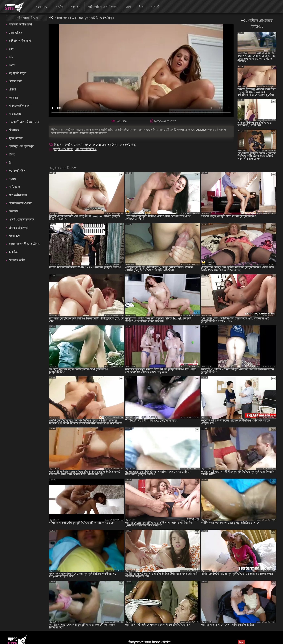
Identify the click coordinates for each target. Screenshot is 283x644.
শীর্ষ (141, 7)
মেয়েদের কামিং (17, 260)
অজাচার (13, 211)
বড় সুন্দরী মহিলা (18, 73)
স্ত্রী (10, 163)
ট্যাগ (128, 7)
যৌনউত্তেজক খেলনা (20, 203)
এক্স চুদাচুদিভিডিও (85, 149)
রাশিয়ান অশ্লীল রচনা (20, 41)
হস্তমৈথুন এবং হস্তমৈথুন (21, 146)
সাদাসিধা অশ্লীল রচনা (20, 24)
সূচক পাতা (42, 7)
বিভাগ (58, 145)
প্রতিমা (12, 89)
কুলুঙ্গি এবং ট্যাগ (63, 149)
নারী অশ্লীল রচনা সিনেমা (103, 7)
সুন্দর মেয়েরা (16, 138)
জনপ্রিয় (76, 7)
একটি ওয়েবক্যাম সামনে (21, 220)
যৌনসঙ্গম (14, 130)
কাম (11, 57)
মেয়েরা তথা (15, 81)
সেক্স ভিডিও (15, 33)
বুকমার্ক (155, 7)
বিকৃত (12, 154)
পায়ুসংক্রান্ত (15, 114)
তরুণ (12, 65)
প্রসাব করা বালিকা (18, 228)
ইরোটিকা (14, 252)
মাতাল (12, 179)
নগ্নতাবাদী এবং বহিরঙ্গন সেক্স (24, 122)
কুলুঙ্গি (60, 7)
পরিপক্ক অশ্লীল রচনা (19, 106)
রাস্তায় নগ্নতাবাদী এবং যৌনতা (25, 244)
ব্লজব (12, 49)
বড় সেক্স (13, 98)
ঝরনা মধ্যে (14, 236)
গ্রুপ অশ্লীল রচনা (18, 195)
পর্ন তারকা (14, 187)
